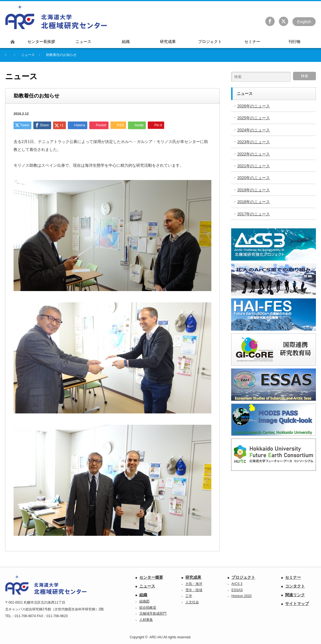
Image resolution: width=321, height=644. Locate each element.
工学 (189, 596)
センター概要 (151, 577)
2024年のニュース (254, 130)
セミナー (293, 577)
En (304, 22)
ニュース (147, 586)
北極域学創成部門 (153, 613)
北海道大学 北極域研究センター (56, 17)
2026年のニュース (254, 106)
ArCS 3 (237, 584)
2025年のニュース (254, 118)
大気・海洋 (194, 584)
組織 (143, 595)
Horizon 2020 (241, 596)
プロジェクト (243, 577)
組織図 (144, 601)
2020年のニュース (254, 178)
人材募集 (146, 620)
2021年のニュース (254, 166)
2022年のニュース (254, 154)
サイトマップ (297, 604)
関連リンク (295, 595)
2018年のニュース (254, 202)
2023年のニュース (254, 142)
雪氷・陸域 (194, 590)
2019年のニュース (254, 190)
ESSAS (237, 590)
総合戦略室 (148, 608)
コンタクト (295, 586)
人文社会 (192, 602)
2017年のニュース (254, 214)
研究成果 (193, 577)
